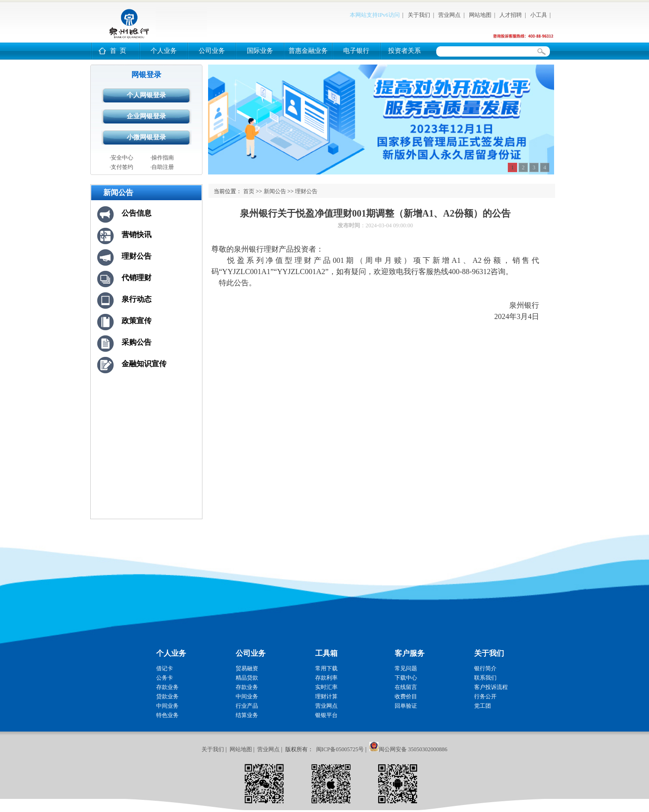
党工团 (483, 706)
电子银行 (356, 51)
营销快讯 (137, 235)
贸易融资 (247, 668)
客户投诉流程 (491, 687)
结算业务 (247, 715)
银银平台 (326, 715)
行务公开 (485, 696)
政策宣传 (137, 321)
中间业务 (167, 706)
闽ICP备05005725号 (340, 749)
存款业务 (167, 687)
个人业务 (164, 51)
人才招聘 (511, 15)
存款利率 (326, 678)
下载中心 (406, 678)
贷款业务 (167, 696)
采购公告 (137, 342)
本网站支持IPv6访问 (375, 15)
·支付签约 (121, 167)
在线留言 (406, 687)
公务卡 (165, 678)
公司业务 (212, 51)
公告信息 (137, 213)
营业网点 (449, 15)
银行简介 (485, 668)
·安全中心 (121, 158)
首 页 (118, 51)
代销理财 (137, 278)
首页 (249, 191)
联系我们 (485, 678)
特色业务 (167, 715)
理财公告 (137, 256)
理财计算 (326, 696)
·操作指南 (162, 158)
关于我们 (419, 15)
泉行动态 (137, 299)
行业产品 (247, 706)
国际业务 (260, 51)
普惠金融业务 (308, 51)
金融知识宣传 (144, 364)
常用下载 (326, 668)
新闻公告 (275, 191)
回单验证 (406, 706)
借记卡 (165, 668)
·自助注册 (162, 167)
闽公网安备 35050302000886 (413, 749)
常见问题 (406, 668)
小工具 (539, 15)
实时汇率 (326, 687)
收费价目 (406, 696)
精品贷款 (247, 678)
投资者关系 (404, 51)
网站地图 (480, 15)
